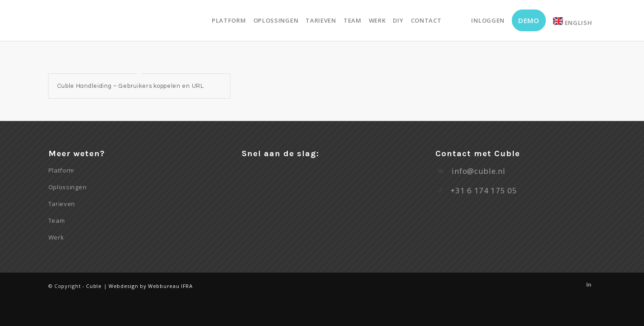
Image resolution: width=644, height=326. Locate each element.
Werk (56, 237)
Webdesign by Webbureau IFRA (151, 286)
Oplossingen (68, 187)
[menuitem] (229, 20)
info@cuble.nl (478, 171)
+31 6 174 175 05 (484, 190)
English (573, 22)
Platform (62, 170)
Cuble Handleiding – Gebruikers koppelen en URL (131, 86)
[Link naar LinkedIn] (589, 284)
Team (57, 221)
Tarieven (62, 204)
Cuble (94, 286)
